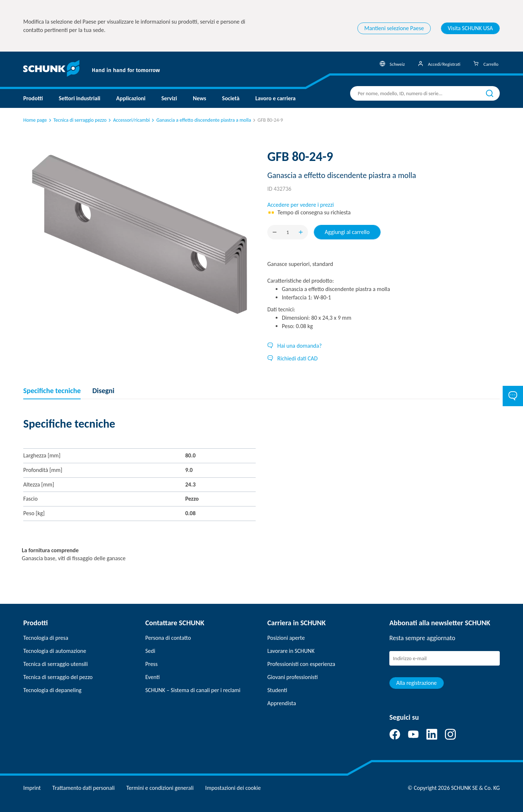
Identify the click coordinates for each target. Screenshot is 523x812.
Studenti (277, 690)
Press (151, 664)
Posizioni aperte (286, 638)
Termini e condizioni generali (160, 788)
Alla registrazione (417, 683)
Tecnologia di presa (46, 638)
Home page (35, 120)
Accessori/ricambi (128, 120)
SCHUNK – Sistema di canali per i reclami (193, 690)
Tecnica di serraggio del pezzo (58, 677)
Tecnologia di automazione (55, 651)
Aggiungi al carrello (347, 232)
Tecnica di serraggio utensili (56, 664)
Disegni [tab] (103, 391)
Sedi (150, 651)
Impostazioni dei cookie (233, 788)
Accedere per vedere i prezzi (301, 205)
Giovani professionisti (293, 677)
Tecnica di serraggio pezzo (77, 120)
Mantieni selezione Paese (394, 28)
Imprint (32, 788)
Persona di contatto (168, 638)
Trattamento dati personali (84, 788)
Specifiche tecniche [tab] (52, 391)
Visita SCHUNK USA (470, 28)
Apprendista (282, 703)
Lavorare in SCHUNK (291, 651)
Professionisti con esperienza (301, 664)
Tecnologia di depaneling (52, 690)
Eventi (153, 677)
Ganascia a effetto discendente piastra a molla (201, 120)
